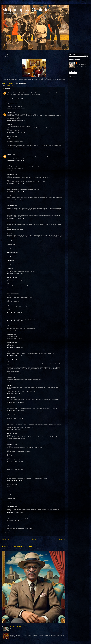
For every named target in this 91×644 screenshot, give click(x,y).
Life (9, 85)
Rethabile (9, 260)
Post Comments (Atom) (13, 542)
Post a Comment (9, 533)
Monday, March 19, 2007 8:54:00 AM (15, 440)
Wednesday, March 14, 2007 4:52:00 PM (16, 229)
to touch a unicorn (11, 223)
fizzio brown (10, 415)
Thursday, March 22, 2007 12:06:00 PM (15, 502)
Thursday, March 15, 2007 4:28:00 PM (15, 347)
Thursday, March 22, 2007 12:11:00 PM (15, 513)
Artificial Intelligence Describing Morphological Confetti (17, 546)
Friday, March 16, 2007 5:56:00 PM (14, 381)
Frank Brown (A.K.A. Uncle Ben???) (17, 634)
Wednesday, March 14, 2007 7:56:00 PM (16, 240)
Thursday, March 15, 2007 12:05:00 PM (15, 321)
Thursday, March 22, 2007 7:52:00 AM (15, 494)
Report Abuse (73, 76)
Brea (8, 317)
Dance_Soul (10, 112)
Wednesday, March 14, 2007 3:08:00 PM (16, 192)
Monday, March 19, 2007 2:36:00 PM (15, 470)
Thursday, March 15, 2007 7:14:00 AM (15, 256)
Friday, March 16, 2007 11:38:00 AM (15, 356)
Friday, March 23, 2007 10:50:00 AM (15, 530)
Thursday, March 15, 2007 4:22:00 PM (15, 338)
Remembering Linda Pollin (15, 627)
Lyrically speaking (11, 352)
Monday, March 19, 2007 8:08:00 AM (15, 429)
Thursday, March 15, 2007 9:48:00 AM (15, 313)
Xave (8, 196)
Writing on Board (11, 252)
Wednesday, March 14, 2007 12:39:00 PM (16, 132)
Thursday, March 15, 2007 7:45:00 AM (15, 264)
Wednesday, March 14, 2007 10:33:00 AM (16, 108)
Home (34, 539)
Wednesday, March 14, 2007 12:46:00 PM (16, 150)
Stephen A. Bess (11, 103)
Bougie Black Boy (11, 466)
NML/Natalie (10, 517)
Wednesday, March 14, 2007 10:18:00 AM (16, 99)
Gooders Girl (10, 474)
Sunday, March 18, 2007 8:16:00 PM (15, 419)
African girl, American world (13, 188)
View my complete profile (81, 66)
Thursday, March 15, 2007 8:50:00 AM (15, 273)
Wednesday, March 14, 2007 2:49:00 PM (16, 183)
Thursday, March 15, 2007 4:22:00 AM (15, 248)
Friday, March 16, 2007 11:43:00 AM (15, 373)
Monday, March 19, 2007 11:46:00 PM (15, 480)
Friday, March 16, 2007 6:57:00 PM (14, 393)
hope (7, 85)
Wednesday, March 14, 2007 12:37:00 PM (16, 120)
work (12, 85)
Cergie (8, 268)
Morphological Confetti (25, 10)
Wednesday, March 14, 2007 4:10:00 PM (16, 218)
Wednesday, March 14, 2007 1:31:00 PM (16, 161)
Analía (8, 125)
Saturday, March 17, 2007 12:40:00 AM (15, 411)
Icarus (8, 234)
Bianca (8, 91)
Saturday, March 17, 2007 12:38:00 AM (15, 403)
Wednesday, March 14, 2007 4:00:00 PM (16, 201)
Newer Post (6, 539)
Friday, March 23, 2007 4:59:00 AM (14, 521)
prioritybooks (10, 397)
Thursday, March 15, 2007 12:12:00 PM (15, 330)
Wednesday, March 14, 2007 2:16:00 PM (16, 170)
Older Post (62, 539)
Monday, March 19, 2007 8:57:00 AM (15, 462)
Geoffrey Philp (10, 334)
